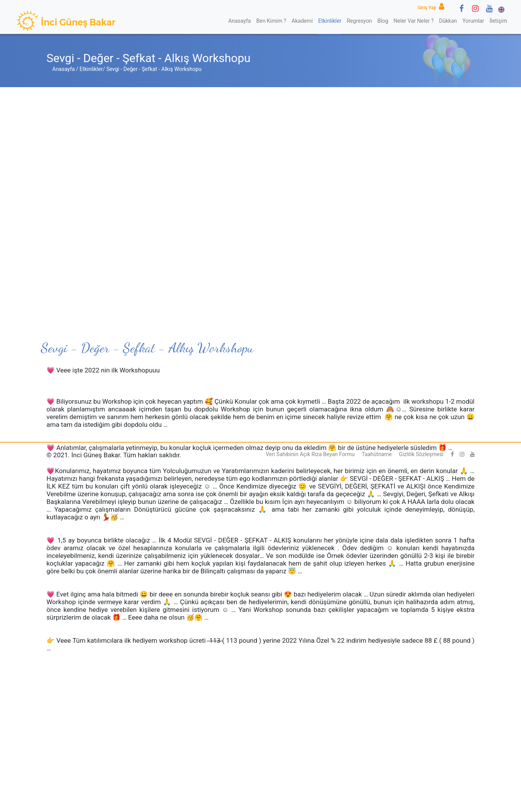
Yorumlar (473, 21)
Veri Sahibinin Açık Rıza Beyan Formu (310, 454)
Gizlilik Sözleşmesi (421, 454)
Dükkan (448, 21)
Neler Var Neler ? (414, 21)
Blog (383, 21)
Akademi (302, 21)
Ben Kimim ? (271, 21)
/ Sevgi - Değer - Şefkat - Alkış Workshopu (152, 69)
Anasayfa (239, 21)
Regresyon (359, 21)
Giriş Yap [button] (432, 8)
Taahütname (377, 454)
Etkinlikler (330, 21)
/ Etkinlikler (89, 69)
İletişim (498, 21)
